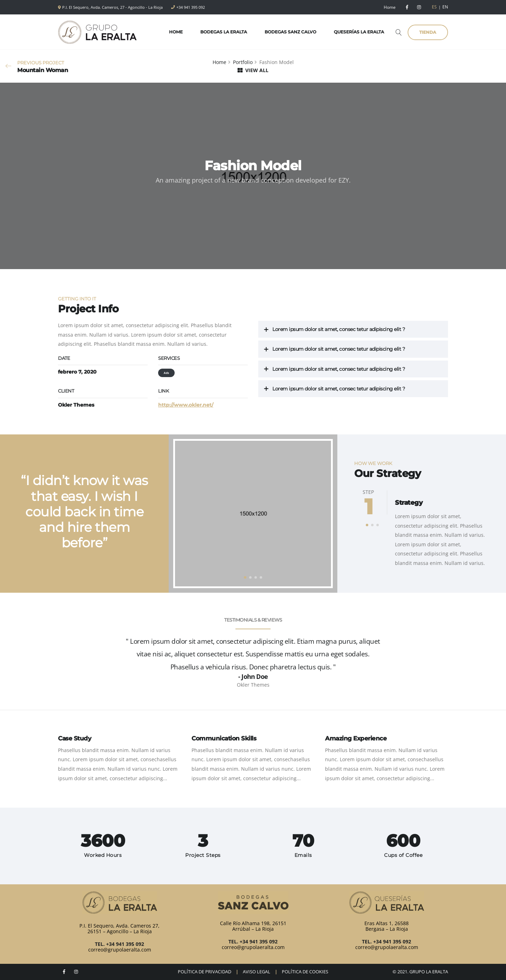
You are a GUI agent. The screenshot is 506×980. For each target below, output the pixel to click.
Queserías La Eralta (356, 32)
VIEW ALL (253, 70)
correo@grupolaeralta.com (120, 950)
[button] (245, 577)
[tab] (353, 329)
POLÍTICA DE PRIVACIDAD (205, 972)
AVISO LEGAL (257, 972)
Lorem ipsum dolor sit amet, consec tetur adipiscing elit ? (339, 329)
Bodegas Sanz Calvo (288, 32)
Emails (303, 855)
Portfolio (243, 62)
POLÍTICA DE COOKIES (305, 972)
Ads (166, 373)
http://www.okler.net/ (186, 405)
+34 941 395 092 (191, 7)
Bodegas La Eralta (221, 32)
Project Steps (203, 855)
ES (434, 7)
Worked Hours (103, 855)
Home (390, 7)
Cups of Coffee (403, 855)
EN (445, 7)
